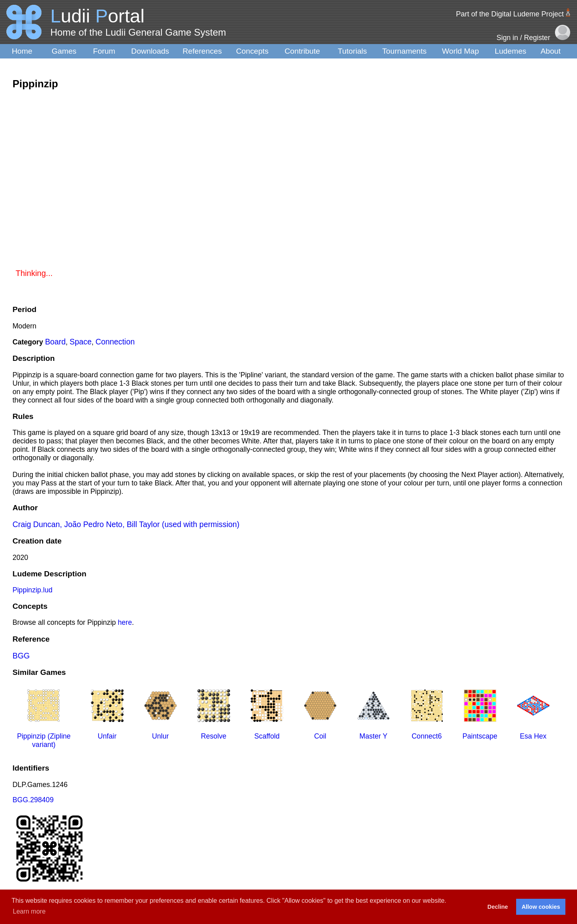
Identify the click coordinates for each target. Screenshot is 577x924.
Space (81, 342)
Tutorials (353, 51)
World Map (460, 51)
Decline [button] (498, 907)
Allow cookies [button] (541, 907)
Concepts (252, 51)
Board (55, 342)
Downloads (150, 51)
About (551, 51)
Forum (104, 51)
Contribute (303, 51)
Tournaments (405, 51)
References (202, 51)
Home (22, 51)
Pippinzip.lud (32, 590)
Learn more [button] (29, 911)
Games (64, 51)
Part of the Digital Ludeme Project (510, 14)
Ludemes (511, 51)
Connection (115, 342)
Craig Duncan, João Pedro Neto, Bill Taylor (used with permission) (126, 524)
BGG (21, 656)
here (125, 622)
